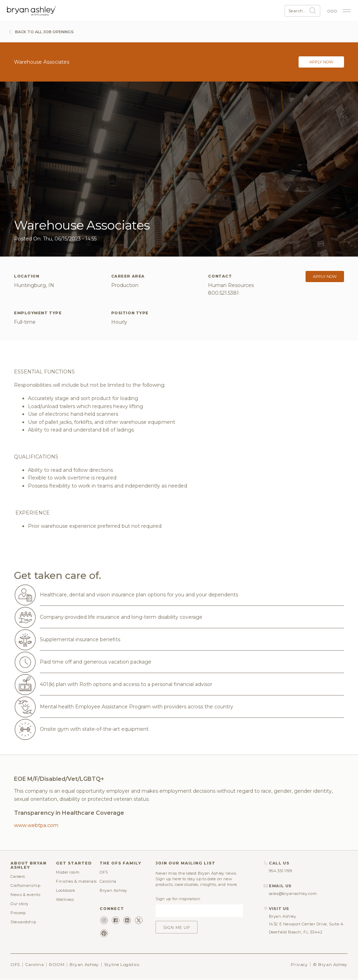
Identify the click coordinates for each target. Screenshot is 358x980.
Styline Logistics (122, 964)
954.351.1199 (281, 871)
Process (18, 913)
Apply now (321, 62)
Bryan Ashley (113, 890)
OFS (104, 872)
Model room (68, 872)
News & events (25, 895)
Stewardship (23, 922)
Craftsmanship (25, 885)
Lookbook (66, 890)
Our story (20, 904)
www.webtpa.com (36, 825)
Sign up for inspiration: (178, 899)
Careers (18, 876)
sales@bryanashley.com (293, 894)
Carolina (108, 881)
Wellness (65, 899)
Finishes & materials (76, 881)
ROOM (57, 964)
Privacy (299, 964)
